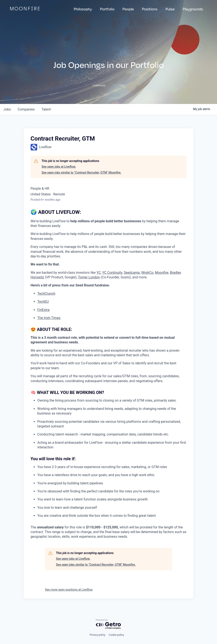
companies (26, 109)
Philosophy (83, 9)
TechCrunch (46, 294)
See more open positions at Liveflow (69, 590)
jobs (7, 109)
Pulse (170, 9)
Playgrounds (193, 9)
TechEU (43, 302)
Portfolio (107, 9)
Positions (150, 9)
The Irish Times (49, 318)
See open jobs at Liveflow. (59, 167)
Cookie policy (116, 635)
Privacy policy (97, 635)
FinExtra (43, 310)
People (128, 9)
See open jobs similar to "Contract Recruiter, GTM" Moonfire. (81, 173)
